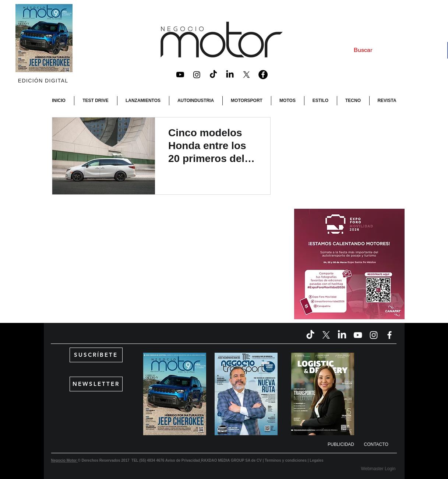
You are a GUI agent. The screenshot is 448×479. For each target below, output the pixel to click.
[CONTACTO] (382, 445)
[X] (246, 75)
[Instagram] (197, 75)
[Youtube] (180, 75)
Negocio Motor (65, 460)
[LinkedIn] (230, 75)
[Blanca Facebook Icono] (389, 335)
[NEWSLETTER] (96, 384)
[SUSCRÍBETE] (96, 355)
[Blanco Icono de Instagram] (374, 335)
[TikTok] (213, 75)
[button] (341, 445)
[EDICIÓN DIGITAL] (44, 81)
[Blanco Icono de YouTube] (358, 335)
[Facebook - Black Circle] (263, 75)
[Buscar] (393, 50)
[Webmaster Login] (378, 469)
